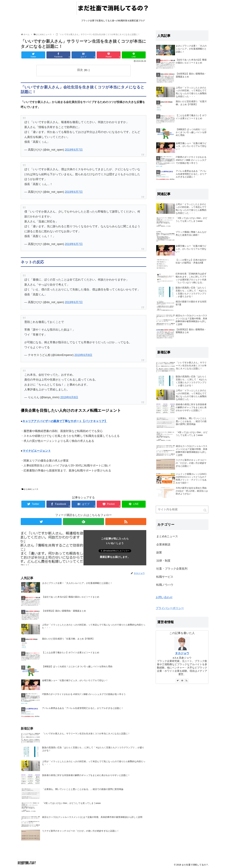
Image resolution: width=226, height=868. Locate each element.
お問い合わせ (164, 597)
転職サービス (165, 577)
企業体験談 (163, 544)
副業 (159, 552)
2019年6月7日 (74, 150)
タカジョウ (182, 653)
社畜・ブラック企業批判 (172, 569)
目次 (80, 70)
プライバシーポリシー (170, 608)
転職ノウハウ (165, 585)
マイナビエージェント (37, 451)
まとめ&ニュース (31, 489)
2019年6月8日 (83, 355)
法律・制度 (163, 561)
